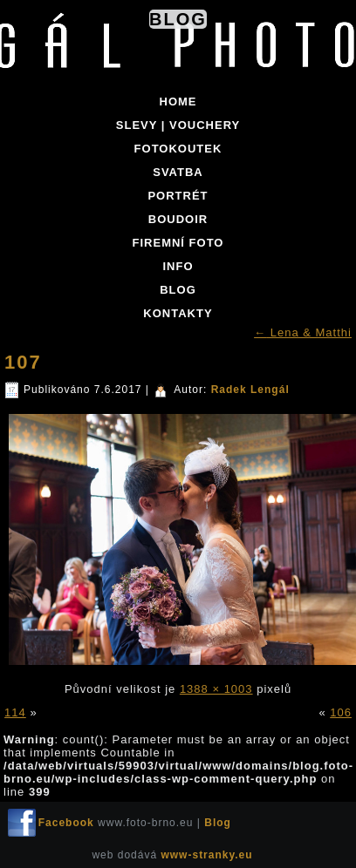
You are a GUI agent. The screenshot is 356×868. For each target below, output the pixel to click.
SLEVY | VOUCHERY (178, 125)
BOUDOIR (178, 219)
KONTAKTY (178, 313)
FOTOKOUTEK (178, 149)
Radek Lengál (250, 390)
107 (23, 362)
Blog (178, 19)
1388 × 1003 (216, 689)
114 (15, 712)
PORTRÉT (178, 196)
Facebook (66, 823)
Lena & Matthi (303, 332)
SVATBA (178, 172)
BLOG (178, 290)
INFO (178, 266)
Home (178, 102)
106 (341, 712)
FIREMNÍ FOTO (178, 243)
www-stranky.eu (206, 855)
